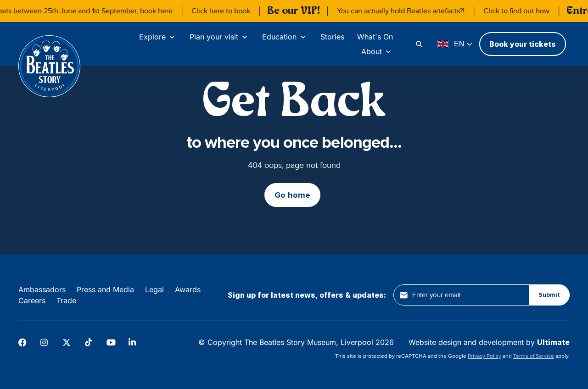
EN (451, 44)
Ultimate (553, 342)
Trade (66, 300)
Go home (292, 195)
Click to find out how (521, 11)
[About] (377, 51)
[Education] (285, 37)
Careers (32, 300)
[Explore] (158, 37)
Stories (332, 37)
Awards (188, 289)
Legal (154, 289)
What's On (375, 37)
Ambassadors (42, 289)
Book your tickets (523, 44)
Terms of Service (534, 356)
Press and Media (105, 289)
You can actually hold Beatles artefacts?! (405, 11)
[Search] (420, 44)
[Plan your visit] (219, 37)
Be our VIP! (298, 11)
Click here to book (225, 11)
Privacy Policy (484, 356)
